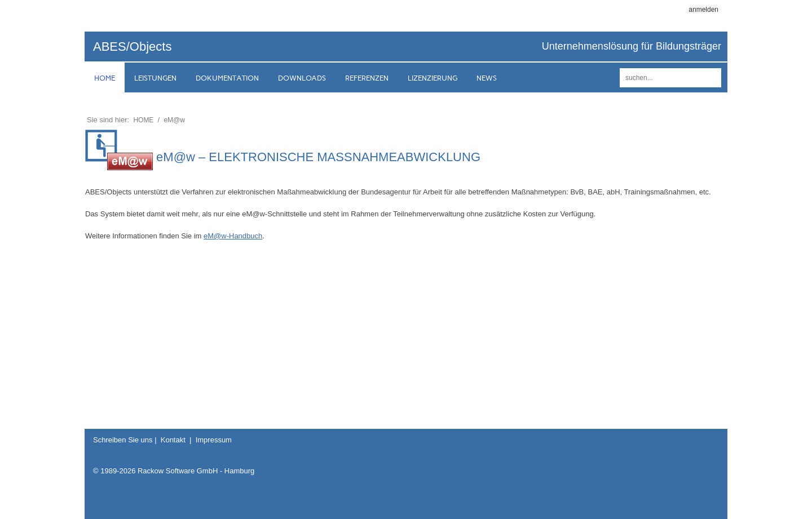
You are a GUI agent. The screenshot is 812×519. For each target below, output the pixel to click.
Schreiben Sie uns (123, 440)
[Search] (670, 78)
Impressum (214, 440)
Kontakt (173, 440)
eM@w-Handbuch (233, 236)
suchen (711, 78)
